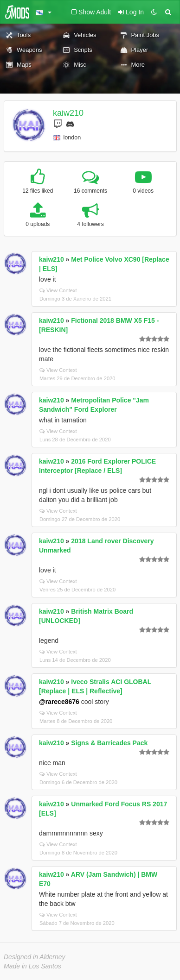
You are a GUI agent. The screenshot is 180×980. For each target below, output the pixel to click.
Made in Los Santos (32, 966)
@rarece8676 (59, 702)
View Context (58, 290)
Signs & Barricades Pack (109, 743)
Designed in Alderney (35, 957)
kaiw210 (68, 113)
